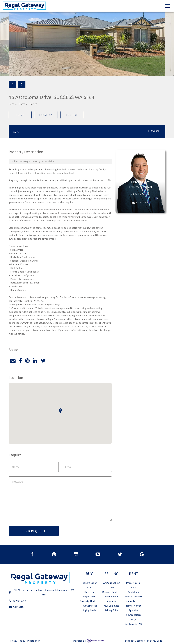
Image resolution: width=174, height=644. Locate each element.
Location (46, 115)
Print (20, 115)
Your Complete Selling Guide (111, 608)
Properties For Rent (134, 585)
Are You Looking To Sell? (112, 585)
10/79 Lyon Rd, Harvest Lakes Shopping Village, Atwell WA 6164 (41, 592)
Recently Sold (109, 592)
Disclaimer (34, 641)
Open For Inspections (89, 594)
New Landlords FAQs (134, 617)
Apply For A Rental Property (134, 594)
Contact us (17, 607)
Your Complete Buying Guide (89, 608)
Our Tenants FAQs (134, 624)
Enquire (72, 115)
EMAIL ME (140, 202)
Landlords (130, 601)
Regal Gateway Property (145, 641)
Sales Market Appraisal (112, 599)
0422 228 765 (140, 194)
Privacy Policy (17, 641)
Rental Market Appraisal (134, 608)
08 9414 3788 (17, 601)
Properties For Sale (89, 585)
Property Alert (87, 601)
